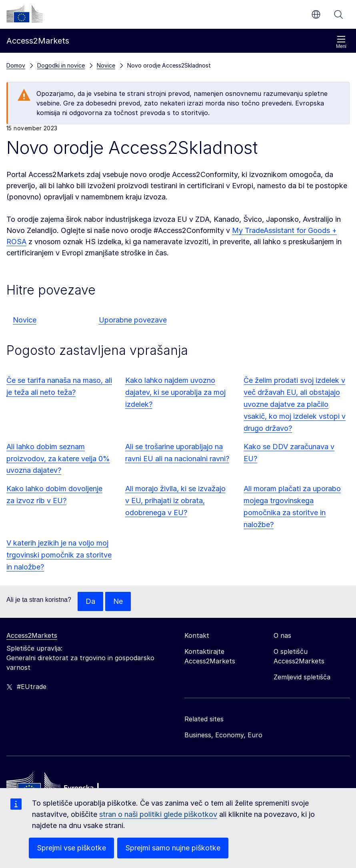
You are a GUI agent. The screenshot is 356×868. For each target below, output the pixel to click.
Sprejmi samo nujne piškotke (173, 848)
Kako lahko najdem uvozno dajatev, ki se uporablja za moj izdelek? (175, 392)
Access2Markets (32, 635)
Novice (25, 320)
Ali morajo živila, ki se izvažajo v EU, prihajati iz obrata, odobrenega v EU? (175, 501)
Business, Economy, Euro (223, 735)
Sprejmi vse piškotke (71, 848)
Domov (16, 65)
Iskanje (338, 14)
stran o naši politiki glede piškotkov (158, 814)
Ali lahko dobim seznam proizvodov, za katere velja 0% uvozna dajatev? (58, 459)
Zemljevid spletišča (302, 677)
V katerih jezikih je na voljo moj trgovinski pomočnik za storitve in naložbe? (59, 555)
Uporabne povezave (133, 320)
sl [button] (316, 14)
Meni (341, 42)
